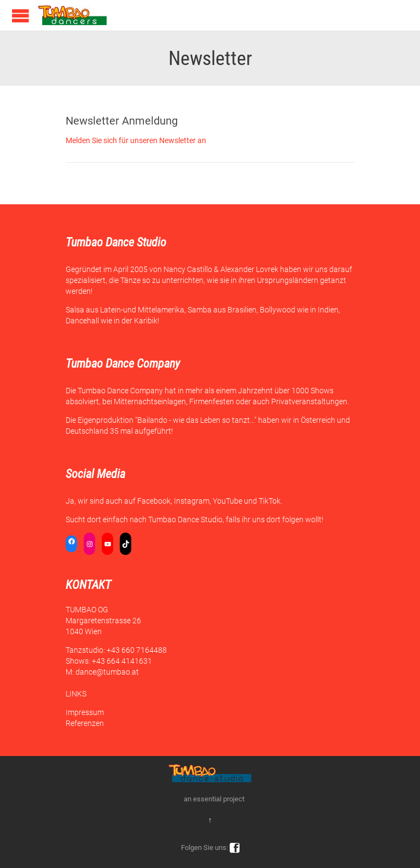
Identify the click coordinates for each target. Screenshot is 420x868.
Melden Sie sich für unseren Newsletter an (136, 140)
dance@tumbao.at (107, 672)
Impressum (85, 712)
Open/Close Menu (21, 16)
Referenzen (85, 723)
